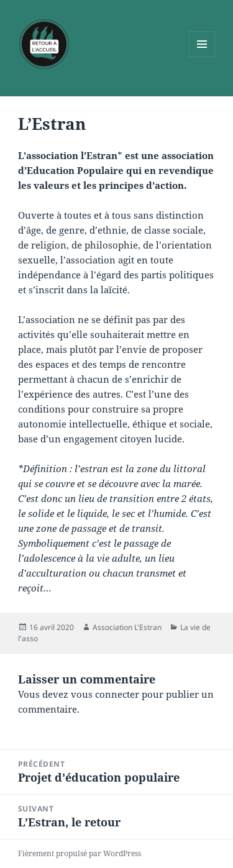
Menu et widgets (202, 57)
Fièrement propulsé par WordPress (80, 853)
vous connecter (105, 694)
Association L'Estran (127, 627)
